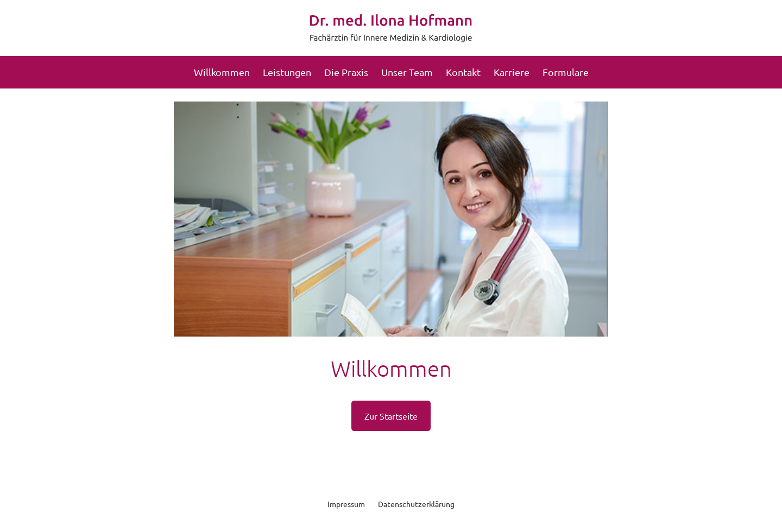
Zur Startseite (391, 416)
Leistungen (287, 72)
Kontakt (463, 72)
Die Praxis (346, 72)
